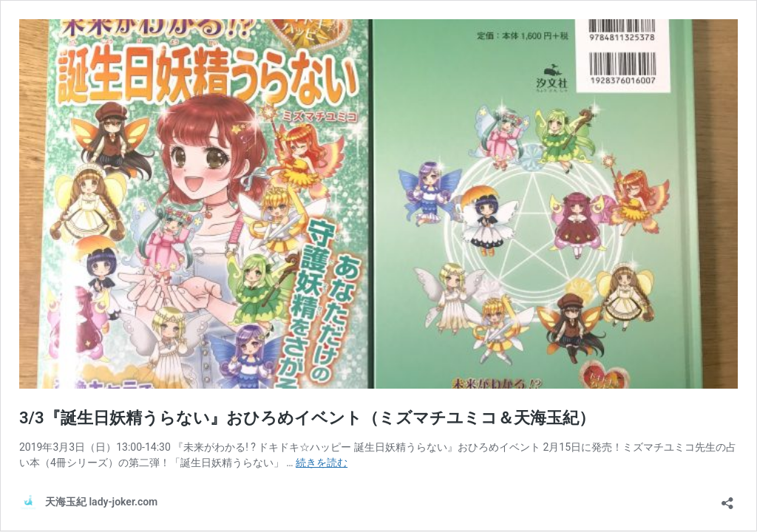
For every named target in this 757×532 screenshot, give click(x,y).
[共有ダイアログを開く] (727, 498)
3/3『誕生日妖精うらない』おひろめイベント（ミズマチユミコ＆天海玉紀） (307, 418)
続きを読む (322, 463)
